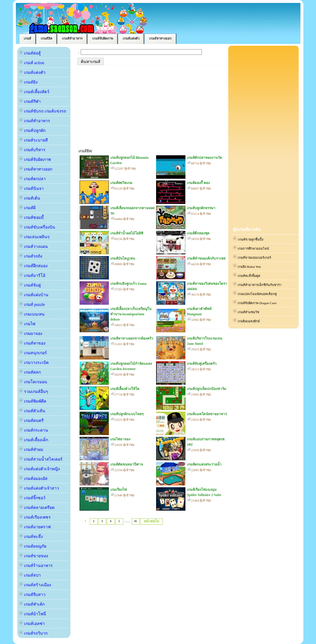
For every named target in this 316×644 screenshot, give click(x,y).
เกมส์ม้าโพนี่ (33, 614)
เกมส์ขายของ (34, 556)
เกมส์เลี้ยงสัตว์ (34, 92)
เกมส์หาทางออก (36, 169)
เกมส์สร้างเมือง (35, 585)
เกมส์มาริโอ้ (32, 276)
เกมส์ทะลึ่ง (31, 537)
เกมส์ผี (27, 208)
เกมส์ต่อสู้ (30, 53)
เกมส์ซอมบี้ (31, 218)
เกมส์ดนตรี (31, 421)
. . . (127, 521)
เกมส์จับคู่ (30, 285)
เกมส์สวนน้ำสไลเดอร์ (41, 459)
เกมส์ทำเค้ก (32, 604)
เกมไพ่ (27, 324)
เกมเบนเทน (32, 314)
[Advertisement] (263, 137)
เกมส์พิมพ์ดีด (33, 401)
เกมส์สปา (30, 575)
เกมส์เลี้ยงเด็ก (34, 440)
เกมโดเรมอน (33, 382)
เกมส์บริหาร (32, 150)
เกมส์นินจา (31, 189)
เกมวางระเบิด (34, 363)
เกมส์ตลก (30, 372)
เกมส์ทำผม (31, 450)
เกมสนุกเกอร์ (33, 353)
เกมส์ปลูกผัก (32, 131)
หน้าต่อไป (151, 521)
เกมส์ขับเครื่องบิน (37, 227)
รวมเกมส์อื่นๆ (34, 392)
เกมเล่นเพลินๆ (34, 237)
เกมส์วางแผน (33, 247)
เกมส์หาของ (32, 343)
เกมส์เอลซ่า (32, 624)
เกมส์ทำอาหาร (35, 121)
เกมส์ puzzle (32, 305)
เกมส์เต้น (30, 198)
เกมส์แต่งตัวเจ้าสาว (39, 488)
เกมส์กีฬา (30, 102)
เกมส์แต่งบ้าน (34, 295)
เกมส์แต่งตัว (32, 73)
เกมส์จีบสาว (32, 595)
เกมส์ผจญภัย (33, 546)
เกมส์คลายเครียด (37, 508)
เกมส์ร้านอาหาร (36, 566)
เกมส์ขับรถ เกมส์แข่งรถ (42, 111)
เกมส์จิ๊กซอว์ (32, 498)
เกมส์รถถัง (31, 256)
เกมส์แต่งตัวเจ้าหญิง (39, 469)
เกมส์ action (32, 63)
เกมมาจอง (31, 334)
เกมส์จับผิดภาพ (35, 160)
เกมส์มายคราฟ (35, 527)
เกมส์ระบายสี (33, 140)
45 (136, 521)
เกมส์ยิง (28, 82)
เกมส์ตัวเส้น (32, 411)
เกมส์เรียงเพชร (35, 517)
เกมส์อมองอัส (33, 479)
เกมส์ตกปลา (32, 179)
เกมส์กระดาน (34, 430)
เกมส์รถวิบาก (33, 633)
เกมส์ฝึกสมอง (33, 266)
